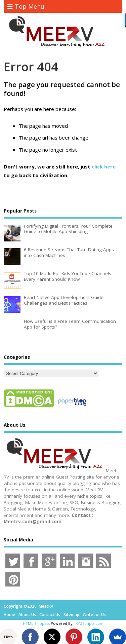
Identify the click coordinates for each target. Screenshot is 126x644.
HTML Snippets (36, 623)
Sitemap (71, 615)
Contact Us (50, 615)
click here (104, 166)
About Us (27, 615)
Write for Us (94, 615)
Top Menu (26, 6)
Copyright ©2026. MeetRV (28, 606)
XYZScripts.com (90, 623)
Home (9, 615)
